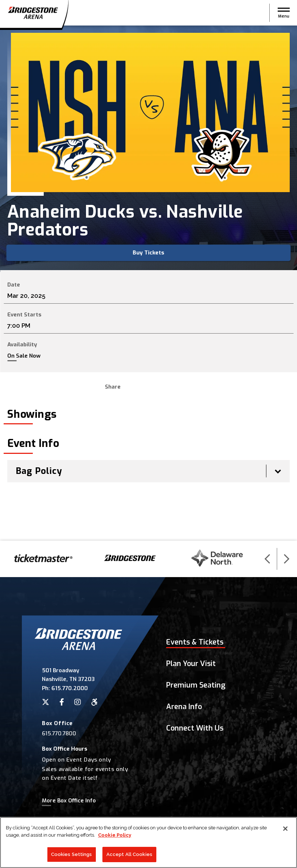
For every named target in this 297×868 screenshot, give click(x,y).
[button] (284, 13)
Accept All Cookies (129, 854)
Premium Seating (196, 685)
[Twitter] (46, 702)
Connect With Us (195, 728)
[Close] (285, 829)
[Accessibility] (94, 702)
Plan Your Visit (191, 664)
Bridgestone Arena (33, 13)
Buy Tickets (148, 253)
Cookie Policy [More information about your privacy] (115, 835)
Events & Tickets (195, 642)
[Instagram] (78, 702)
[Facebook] (62, 702)
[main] (148, 283)
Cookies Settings (72, 854)
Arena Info (184, 707)
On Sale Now (24, 356)
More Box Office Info (69, 801)
